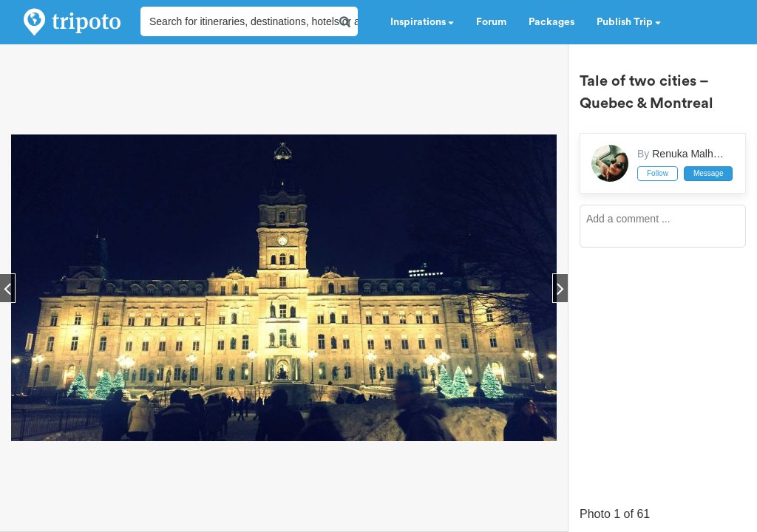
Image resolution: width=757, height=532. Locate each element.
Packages (551, 22)
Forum (491, 22)
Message (709, 173)
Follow (658, 173)
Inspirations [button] (422, 22)
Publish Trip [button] (629, 22)
